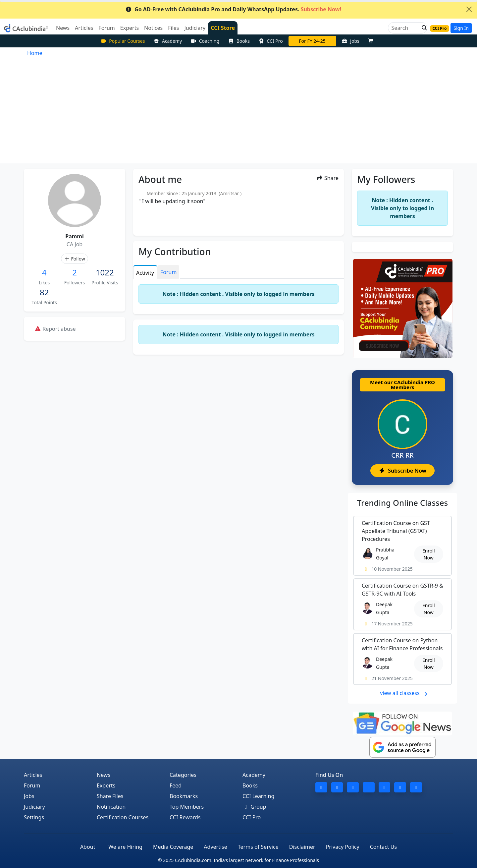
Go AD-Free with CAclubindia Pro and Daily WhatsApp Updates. (233, 9)
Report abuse (55, 329)
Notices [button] (153, 28)
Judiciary (34, 807)
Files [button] (173, 28)
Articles (33, 775)
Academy (168, 41)
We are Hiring (125, 847)
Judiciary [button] (195, 28)
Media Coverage (173, 847)
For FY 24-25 (312, 41)
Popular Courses (123, 41)
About (88, 847)
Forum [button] (106, 28)
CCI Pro (271, 41)
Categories (183, 775)
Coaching (205, 41)
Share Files (110, 796)
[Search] (405, 28)
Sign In (461, 28)
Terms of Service (258, 847)
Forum (32, 785)
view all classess (404, 693)
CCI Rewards (185, 817)
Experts (106, 785)
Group (254, 807)
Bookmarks (184, 796)
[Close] (469, 9)
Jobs (351, 41)
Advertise (215, 847)
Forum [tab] (168, 272)
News (104, 775)
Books (239, 41)
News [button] (63, 28)
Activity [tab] (145, 273)
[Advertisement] (238, 114)
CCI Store (223, 28)
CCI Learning (258, 796)
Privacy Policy (343, 847)
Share (327, 178)
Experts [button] (130, 28)
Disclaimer (302, 847)
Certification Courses (123, 817)
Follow (74, 259)
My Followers (386, 179)
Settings (34, 817)
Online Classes (402, 503)
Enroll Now (429, 554)
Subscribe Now (402, 471)
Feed (176, 785)
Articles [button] (84, 28)
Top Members (187, 807)
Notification (111, 807)
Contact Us (383, 847)
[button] (422, 28)
